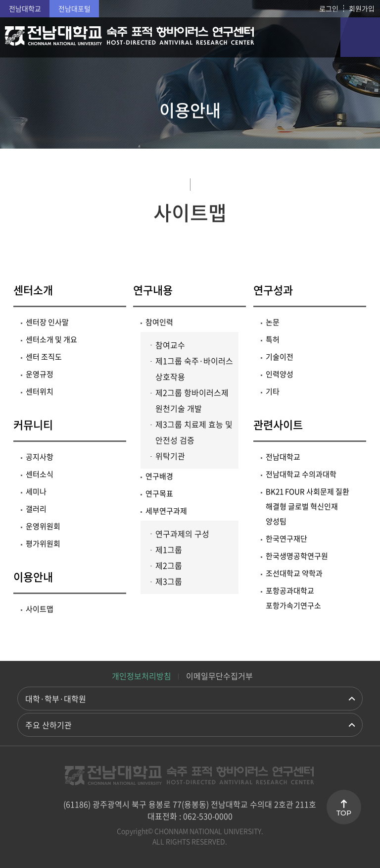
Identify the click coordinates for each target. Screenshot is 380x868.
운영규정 (40, 374)
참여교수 (170, 345)
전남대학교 (25, 8)
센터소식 (40, 474)
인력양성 (280, 374)
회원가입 (362, 8)
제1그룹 (169, 549)
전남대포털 (74, 8)
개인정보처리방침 (142, 676)
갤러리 (36, 509)
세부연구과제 (166, 511)
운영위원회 (43, 526)
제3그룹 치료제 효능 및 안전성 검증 (194, 432)
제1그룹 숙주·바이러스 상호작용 (194, 369)
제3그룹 (169, 581)
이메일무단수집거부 (219, 676)
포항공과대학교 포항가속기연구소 (293, 598)
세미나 (36, 491)
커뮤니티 (33, 424)
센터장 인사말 (47, 322)
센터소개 (33, 290)
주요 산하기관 (48, 725)
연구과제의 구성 (182, 534)
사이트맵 (40, 609)
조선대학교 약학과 (294, 573)
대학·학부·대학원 (56, 699)
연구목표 (159, 493)
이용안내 (33, 576)
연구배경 (159, 476)
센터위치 (40, 391)
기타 (273, 391)
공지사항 (40, 457)
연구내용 (153, 290)
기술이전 (280, 357)
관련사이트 (278, 424)
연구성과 (273, 290)
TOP (344, 813)
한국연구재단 (286, 539)
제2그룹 (169, 565)
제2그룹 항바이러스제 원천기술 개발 (192, 400)
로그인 (329, 8)
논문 (273, 322)
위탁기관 (170, 456)
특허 (273, 339)
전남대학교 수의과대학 (301, 474)
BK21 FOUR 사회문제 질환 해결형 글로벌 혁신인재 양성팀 (308, 506)
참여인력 (159, 322)
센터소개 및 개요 (51, 339)
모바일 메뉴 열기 (360, 37)
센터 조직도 (44, 357)
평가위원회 (43, 543)
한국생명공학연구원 (297, 556)
